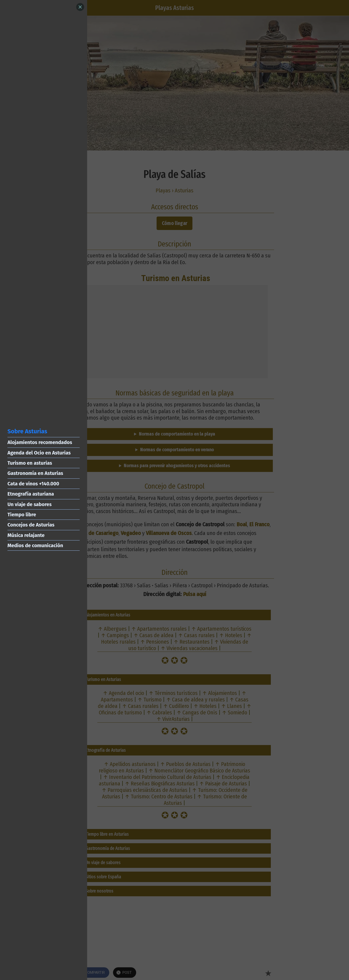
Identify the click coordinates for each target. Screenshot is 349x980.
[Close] (80, 7)
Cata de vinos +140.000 (33, 484)
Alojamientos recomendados (40, 442)
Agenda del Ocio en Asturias (39, 453)
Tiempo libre (22, 515)
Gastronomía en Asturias (35, 473)
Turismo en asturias (30, 463)
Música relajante (26, 535)
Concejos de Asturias (31, 525)
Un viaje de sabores (29, 504)
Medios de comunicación (35, 545)
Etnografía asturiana (31, 494)
